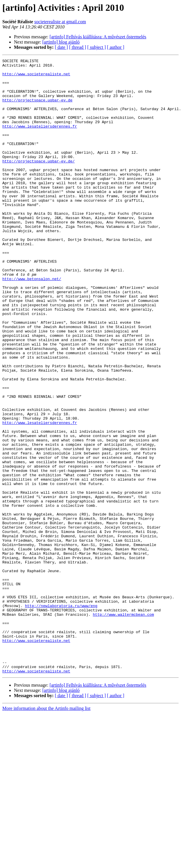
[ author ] (116, 47)
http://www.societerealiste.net (36, 77)
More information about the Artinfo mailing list (46, 831)
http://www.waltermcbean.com (123, 726)
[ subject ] (97, 47)
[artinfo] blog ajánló (61, 42)
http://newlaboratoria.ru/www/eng (61, 715)
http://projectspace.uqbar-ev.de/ (39, 182)
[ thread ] (78, 47)
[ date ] (61, 47)
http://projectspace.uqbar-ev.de (37, 109)
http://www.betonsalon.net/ (32, 323)
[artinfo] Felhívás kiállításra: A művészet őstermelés (98, 37)
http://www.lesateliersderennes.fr (40, 140)
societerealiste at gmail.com (60, 22)
